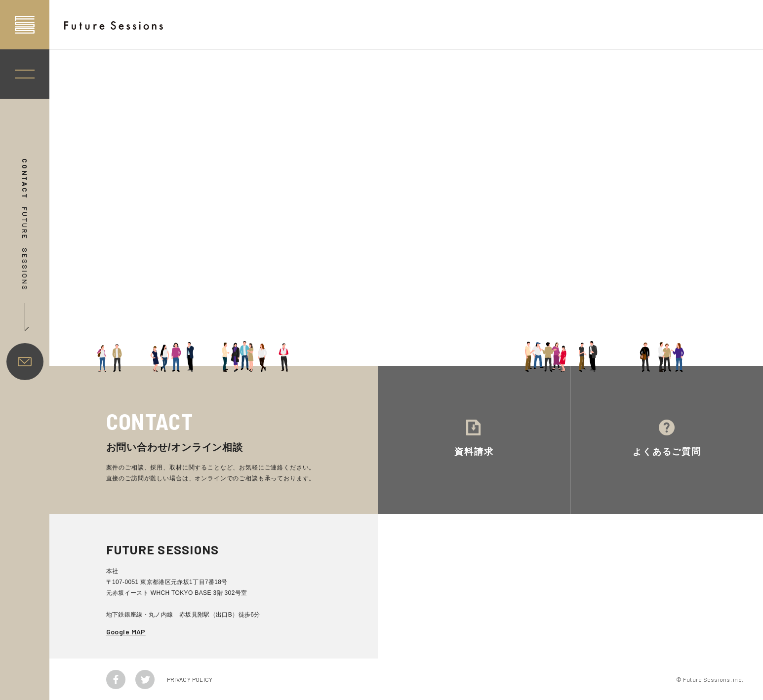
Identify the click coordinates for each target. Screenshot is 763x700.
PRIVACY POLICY (190, 679)
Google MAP (126, 632)
